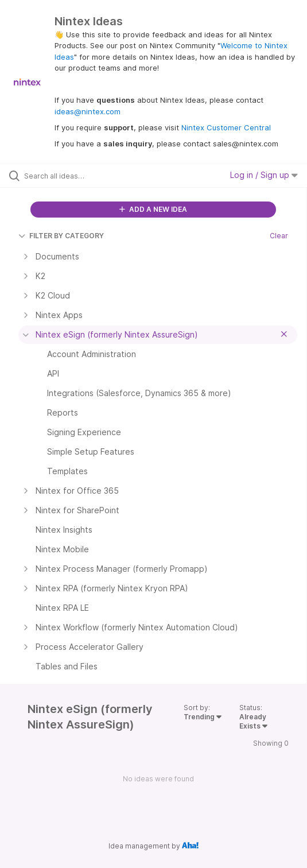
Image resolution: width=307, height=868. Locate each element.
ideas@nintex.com (88, 111)
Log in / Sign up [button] (264, 175)
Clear (279, 236)
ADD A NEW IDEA (153, 209)
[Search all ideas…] (89, 176)
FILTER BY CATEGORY (61, 236)
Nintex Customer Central (226, 127)
